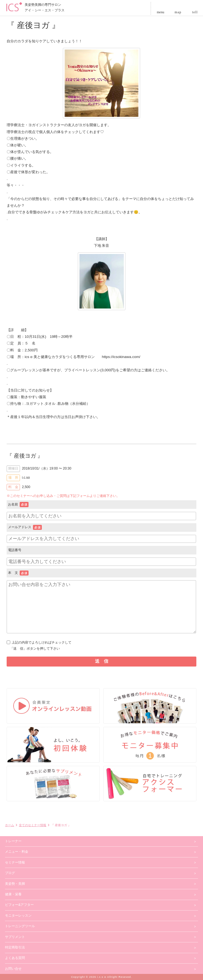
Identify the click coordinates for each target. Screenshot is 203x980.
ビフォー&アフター (19, 905)
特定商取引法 (15, 947)
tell (195, 11)
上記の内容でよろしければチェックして (101, 646)
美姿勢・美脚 (15, 884)
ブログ (10, 873)
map (178, 11)
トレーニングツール (20, 926)
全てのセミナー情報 (33, 825)
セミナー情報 (15, 862)
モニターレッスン (18, 916)
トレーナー (13, 841)
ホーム (10, 825)
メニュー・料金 (17, 852)
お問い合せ (13, 969)
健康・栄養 (13, 894)
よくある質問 (15, 958)
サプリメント (15, 937)
